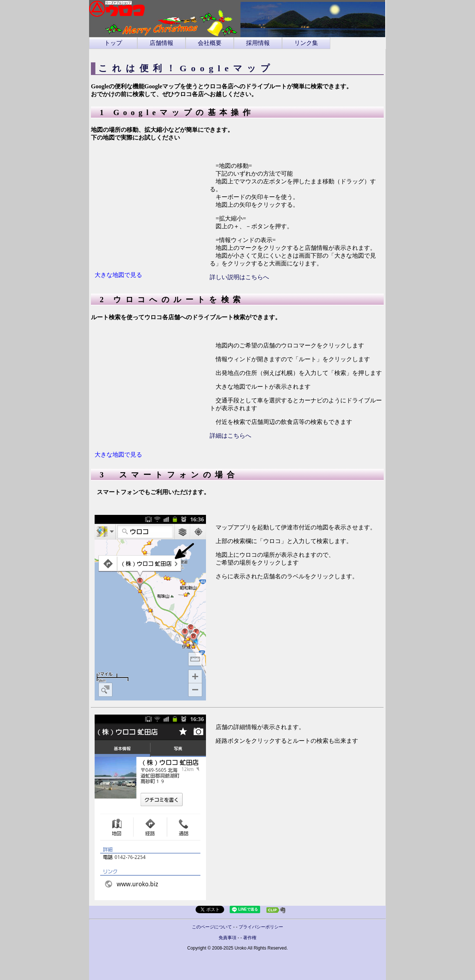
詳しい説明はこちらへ (239, 277)
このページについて (212, 927)
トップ (113, 43)
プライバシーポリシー (261, 927)
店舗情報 (161, 43)
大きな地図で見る (118, 275)
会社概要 (210, 43)
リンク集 (306, 43)
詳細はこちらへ (230, 436)
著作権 (250, 938)
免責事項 (227, 938)
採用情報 (258, 43)
